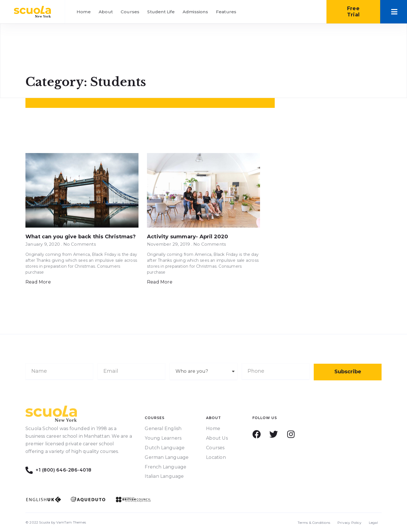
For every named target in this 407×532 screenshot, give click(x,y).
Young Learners (163, 438)
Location (216, 457)
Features (226, 12)
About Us (217, 438)
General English (163, 429)
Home (84, 12)
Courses (130, 12)
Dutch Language (165, 448)
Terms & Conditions (314, 523)
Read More (38, 282)
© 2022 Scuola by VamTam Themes (56, 522)
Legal (373, 523)
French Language (165, 467)
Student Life (161, 12)
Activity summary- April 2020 (188, 237)
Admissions (195, 12)
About (106, 12)
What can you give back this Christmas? (81, 237)
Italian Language (164, 476)
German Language (167, 457)
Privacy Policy (349, 523)
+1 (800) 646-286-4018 (64, 470)
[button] (353, 12)
